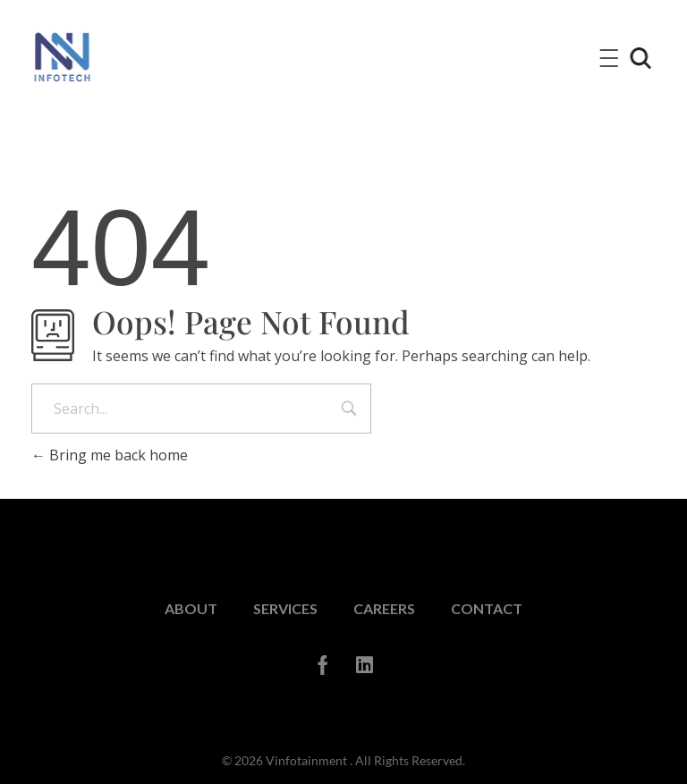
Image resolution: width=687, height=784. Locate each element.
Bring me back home (110, 455)
